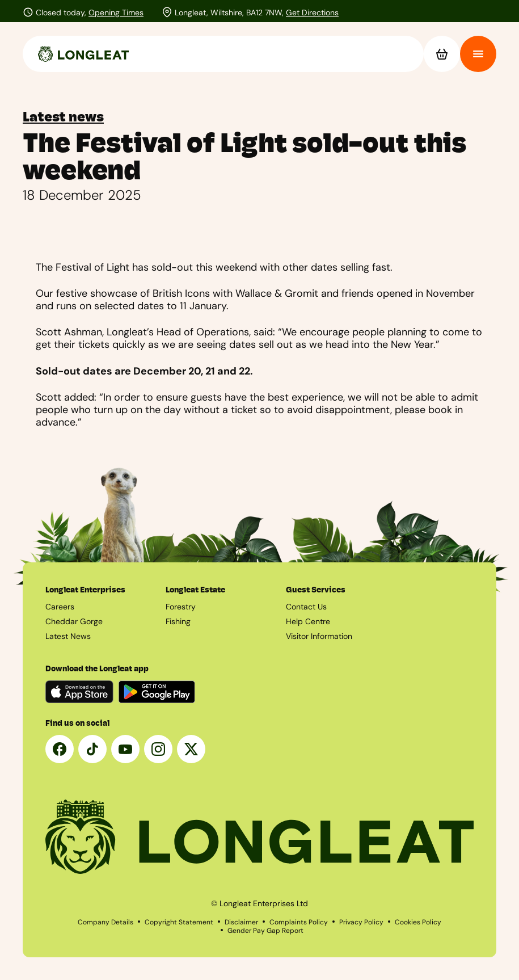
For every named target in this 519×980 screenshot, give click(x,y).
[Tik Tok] (92, 749)
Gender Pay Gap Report (265, 930)
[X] (191, 749)
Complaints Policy (299, 922)
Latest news (63, 117)
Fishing (178, 621)
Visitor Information (319, 636)
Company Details (106, 922)
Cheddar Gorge (74, 621)
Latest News (68, 636)
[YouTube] (125, 749)
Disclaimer (241, 922)
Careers (60, 607)
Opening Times (116, 12)
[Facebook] (60, 749)
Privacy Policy (361, 922)
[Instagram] (158, 749)
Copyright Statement (179, 922)
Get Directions (312, 12)
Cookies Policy (418, 922)
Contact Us (306, 607)
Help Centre (308, 621)
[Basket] (442, 54)
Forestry (181, 607)
